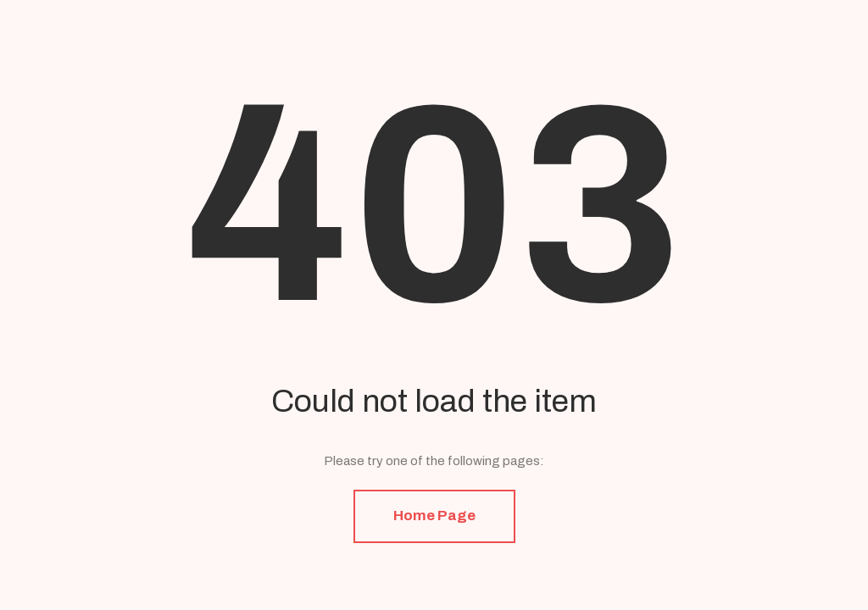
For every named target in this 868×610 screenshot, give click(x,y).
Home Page (434, 516)
